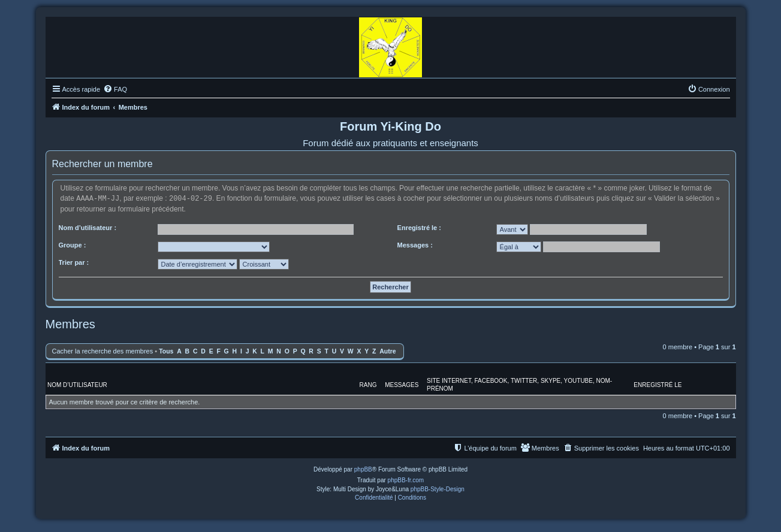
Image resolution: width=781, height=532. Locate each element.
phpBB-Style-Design (438, 489)
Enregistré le (658, 384)
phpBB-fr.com (406, 480)
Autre (388, 351)
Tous (166, 351)
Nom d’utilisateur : (88, 227)
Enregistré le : (419, 227)
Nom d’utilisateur (77, 384)
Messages (402, 384)
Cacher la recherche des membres (103, 350)
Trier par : (74, 262)
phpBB (363, 469)
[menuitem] (115, 89)
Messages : (415, 244)
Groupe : (73, 244)
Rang (368, 384)
